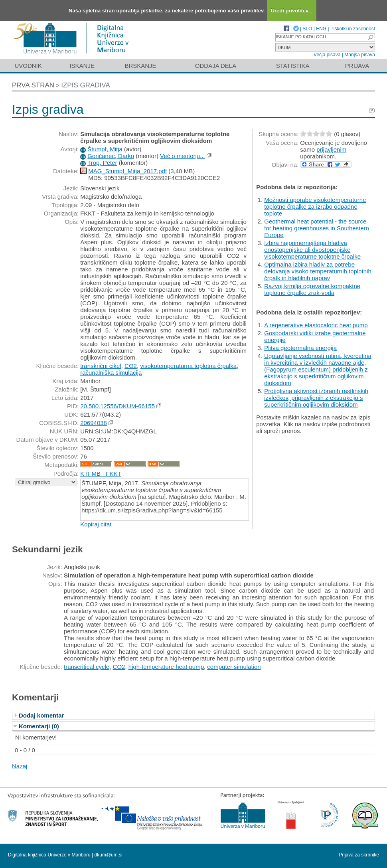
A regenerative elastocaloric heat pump (316, 325)
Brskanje (140, 66)
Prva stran (33, 85)
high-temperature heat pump (166, 667)
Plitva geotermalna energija (300, 348)
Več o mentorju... (183, 156)
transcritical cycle (87, 667)
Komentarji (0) (39, 726)
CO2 (131, 366)
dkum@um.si (109, 855)
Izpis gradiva (86, 85)
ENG (321, 29)
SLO (307, 29)
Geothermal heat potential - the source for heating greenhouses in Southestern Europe (317, 228)
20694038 (94, 423)
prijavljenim (331, 149)
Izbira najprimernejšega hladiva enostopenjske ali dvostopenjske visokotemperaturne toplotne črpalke (312, 250)
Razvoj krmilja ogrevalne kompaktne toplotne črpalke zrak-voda (312, 289)
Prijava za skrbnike (359, 855)
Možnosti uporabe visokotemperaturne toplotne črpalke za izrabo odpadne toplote (315, 207)
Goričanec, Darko (111, 156)
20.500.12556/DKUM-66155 (117, 406)
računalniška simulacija (111, 373)
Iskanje (82, 66)
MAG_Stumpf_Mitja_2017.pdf (127, 171)
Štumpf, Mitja (105, 149)
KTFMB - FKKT (101, 474)
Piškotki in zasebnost (353, 29)
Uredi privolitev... (292, 11)
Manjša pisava (360, 55)
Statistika (293, 66)
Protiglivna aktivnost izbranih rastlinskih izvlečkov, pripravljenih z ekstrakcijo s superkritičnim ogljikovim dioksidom (316, 398)
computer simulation (234, 667)
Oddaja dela (216, 66)
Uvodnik (28, 66)
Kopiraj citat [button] (96, 524)
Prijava (357, 66)
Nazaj (20, 766)
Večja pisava (327, 55)
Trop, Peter (102, 163)
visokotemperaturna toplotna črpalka (188, 366)
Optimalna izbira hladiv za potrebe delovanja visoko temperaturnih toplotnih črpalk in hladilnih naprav (318, 271)
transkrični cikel (101, 366)
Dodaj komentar (41, 715)
